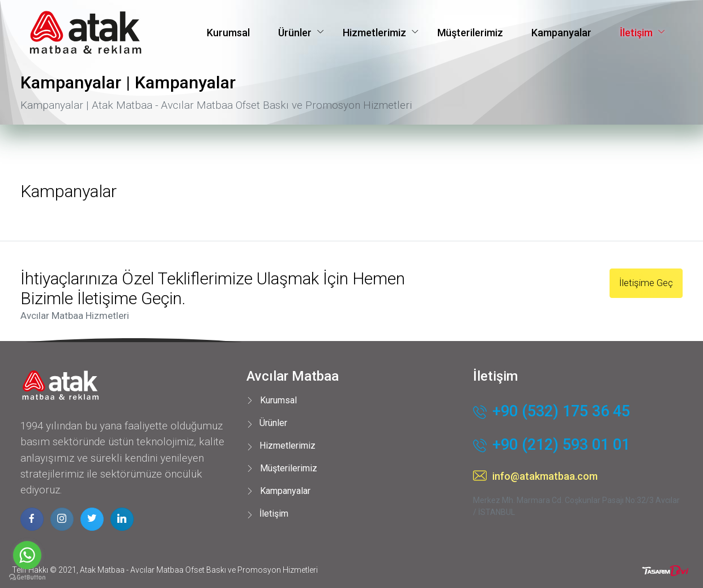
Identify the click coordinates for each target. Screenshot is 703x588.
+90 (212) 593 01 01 (551, 446)
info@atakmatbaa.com (535, 476)
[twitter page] (92, 519)
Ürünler (295, 33)
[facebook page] (32, 519)
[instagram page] (62, 519)
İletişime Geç (646, 283)
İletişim (636, 33)
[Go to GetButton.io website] (27, 577)
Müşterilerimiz (470, 33)
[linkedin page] (122, 519)
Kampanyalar (561, 33)
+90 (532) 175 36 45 (551, 412)
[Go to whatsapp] (27, 555)
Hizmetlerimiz (374, 33)
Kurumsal (228, 33)
